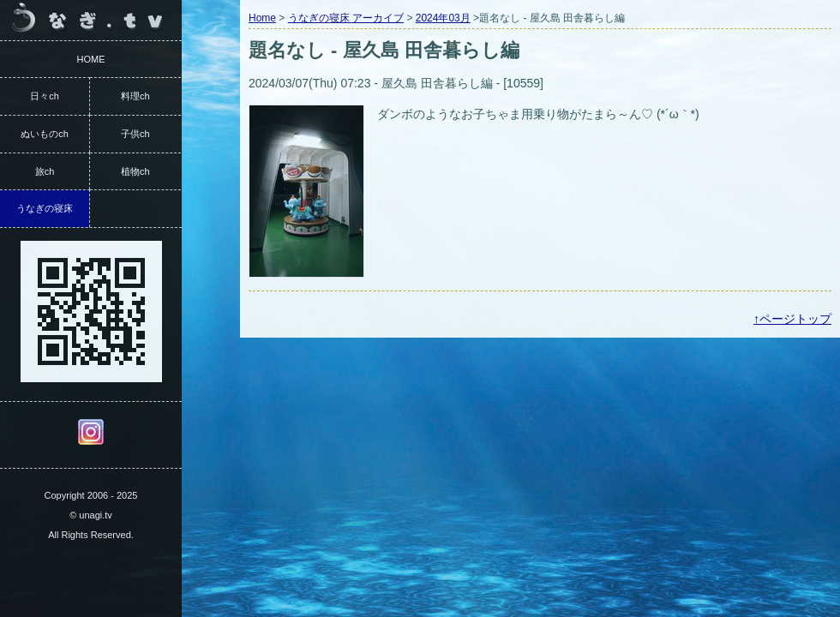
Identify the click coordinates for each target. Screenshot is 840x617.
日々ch (45, 96)
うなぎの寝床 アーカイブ (346, 18)
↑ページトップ (792, 319)
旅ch (45, 171)
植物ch (135, 171)
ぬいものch (45, 134)
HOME (91, 59)
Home (262, 18)
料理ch (135, 96)
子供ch (135, 134)
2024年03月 (443, 18)
